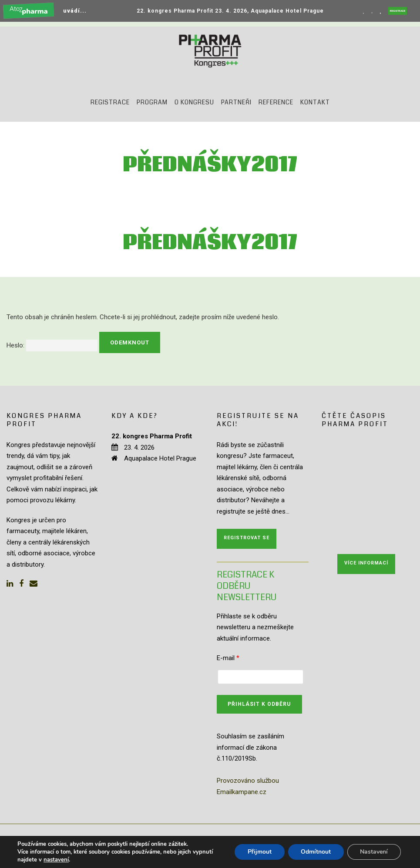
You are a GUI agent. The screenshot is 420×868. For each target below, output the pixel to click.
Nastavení (374, 852)
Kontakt (315, 102)
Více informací (366, 563)
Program (152, 102)
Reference (276, 102)
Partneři (236, 102)
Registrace (110, 102)
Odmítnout (315, 852)
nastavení (56, 860)
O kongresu (194, 102)
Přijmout (259, 852)
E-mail (228, 658)
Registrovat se (247, 538)
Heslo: (52, 345)
